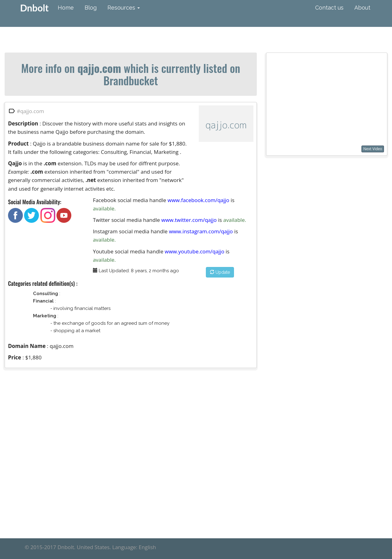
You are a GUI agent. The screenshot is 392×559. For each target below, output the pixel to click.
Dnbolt (34, 8)
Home (66, 8)
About (362, 8)
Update (220, 272)
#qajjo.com (30, 111)
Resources (124, 8)
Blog (91, 8)
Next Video (373, 149)
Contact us (329, 8)
